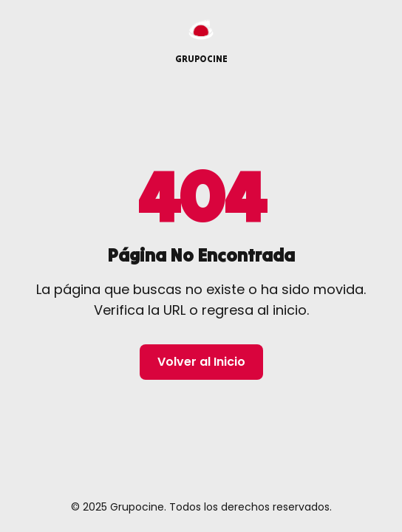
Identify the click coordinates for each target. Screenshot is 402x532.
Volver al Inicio (201, 362)
